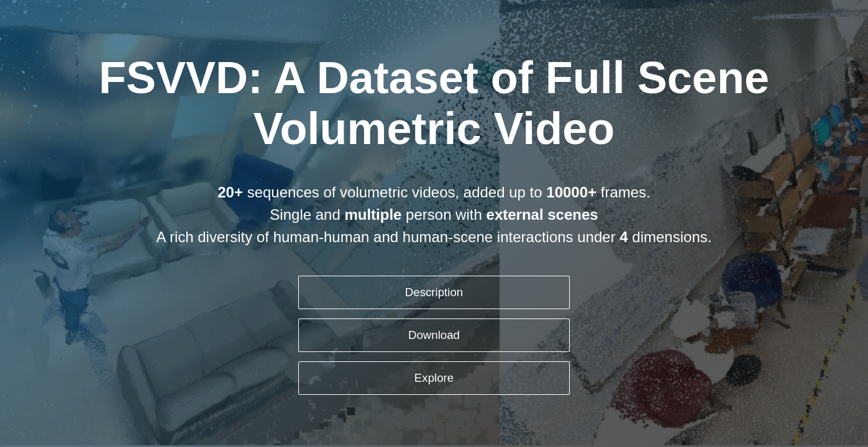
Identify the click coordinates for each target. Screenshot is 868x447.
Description (434, 292)
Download (434, 335)
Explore (434, 378)
